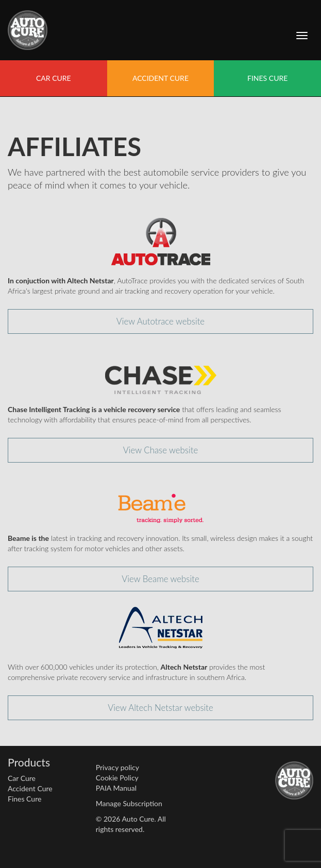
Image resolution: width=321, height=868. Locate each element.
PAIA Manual (116, 788)
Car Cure (22, 778)
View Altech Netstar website (160, 708)
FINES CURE (267, 78)
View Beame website (160, 579)
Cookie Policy (117, 778)
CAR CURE (54, 78)
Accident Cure (30, 788)
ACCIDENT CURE (161, 78)
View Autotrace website (161, 321)
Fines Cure (24, 799)
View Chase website (161, 450)
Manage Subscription (129, 803)
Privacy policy (117, 767)
